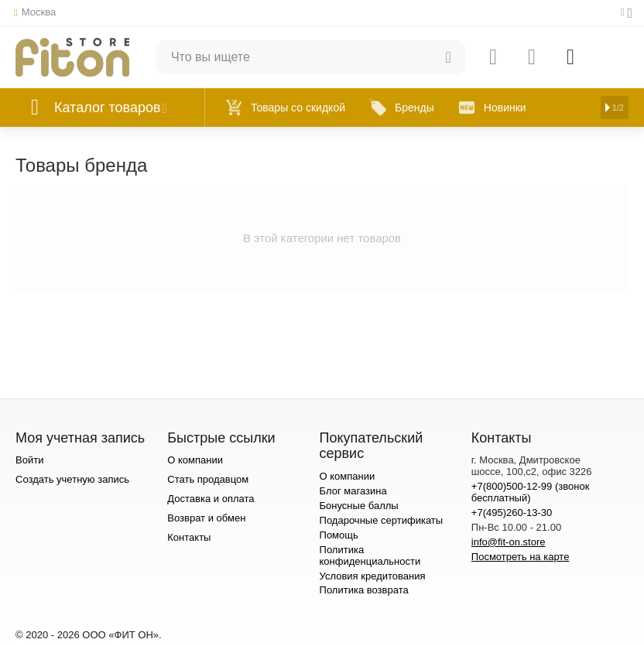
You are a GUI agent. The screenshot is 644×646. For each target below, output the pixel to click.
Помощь (339, 535)
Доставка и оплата (211, 499)
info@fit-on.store (509, 542)
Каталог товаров (108, 108)
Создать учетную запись (72, 479)
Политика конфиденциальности (370, 555)
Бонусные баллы (359, 506)
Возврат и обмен (206, 518)
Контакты (189, 537)
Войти (29, 460)
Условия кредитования (373, 576)
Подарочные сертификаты (382, 520)
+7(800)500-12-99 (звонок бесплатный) (531, 492)
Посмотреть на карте (521, 557)
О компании (195, 460)
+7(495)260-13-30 (512, 513)
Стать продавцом (208, 479)
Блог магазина (353, 491)
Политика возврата (364, 590)
